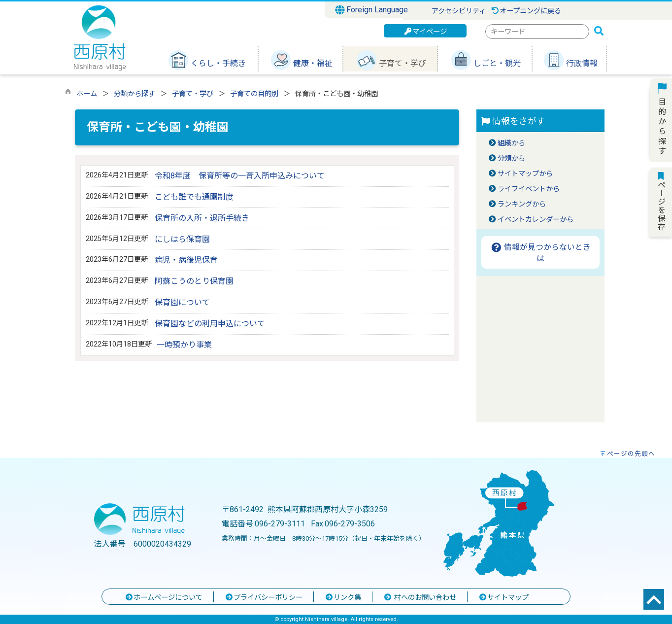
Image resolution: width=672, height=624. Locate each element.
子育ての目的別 (254, 94)
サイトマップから (525, 174)
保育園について (182, 302)
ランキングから (522, 204)
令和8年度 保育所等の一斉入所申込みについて (240, 176)
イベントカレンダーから (536, 220)
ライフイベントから (529, 189)
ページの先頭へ (631, 454)
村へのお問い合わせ (420, 598)
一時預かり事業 (184, 345)
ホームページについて (164, 598)
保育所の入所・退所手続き (202, 218)
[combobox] (537, 32)
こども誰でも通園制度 (194, 197)
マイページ (425, 32)
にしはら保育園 (182, 239)
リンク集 (343, 598)
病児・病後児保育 (186, 260)
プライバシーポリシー (264, 598)
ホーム (87, 94)
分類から (511, 158)
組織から (511, 143)
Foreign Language (372, 10)
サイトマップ (504, 598)
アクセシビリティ (459, 11)
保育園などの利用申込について (210, 324)
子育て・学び (193, 94)
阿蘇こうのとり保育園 (194, 281)
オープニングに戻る (526, 11)
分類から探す (134, 94)
